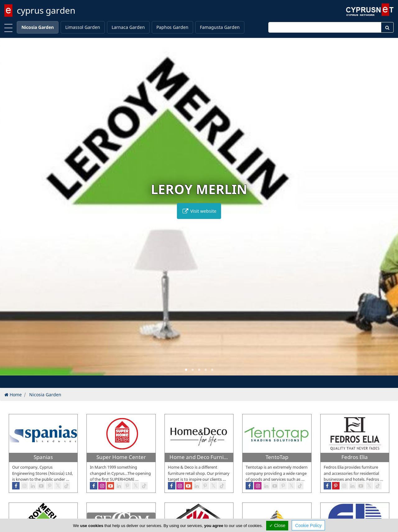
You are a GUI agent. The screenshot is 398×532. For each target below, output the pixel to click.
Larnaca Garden (128, 27)
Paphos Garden (172, 27)
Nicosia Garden (38, 27)
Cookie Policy (308, 525)
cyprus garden (46, 10)
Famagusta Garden (220, 27)
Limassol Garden (83, 27)
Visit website (199, 211)
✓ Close (277, 525)
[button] (186, 370)
